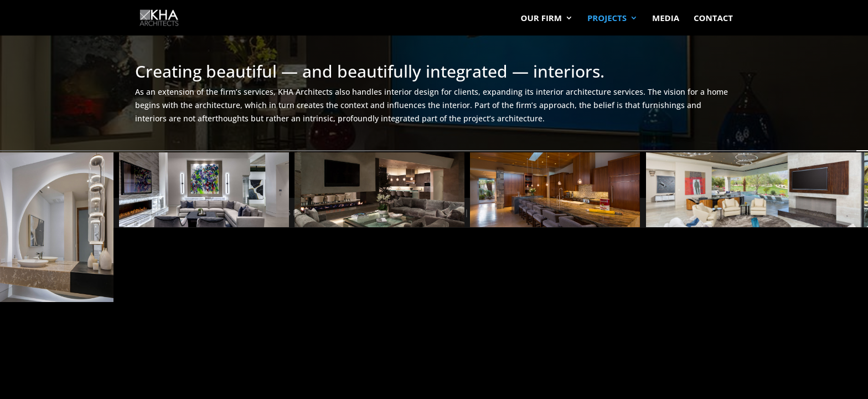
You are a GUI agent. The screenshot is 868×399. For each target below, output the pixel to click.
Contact (713, 19)
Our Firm (541, 19)
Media (666, 19)
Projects (607, 19)
